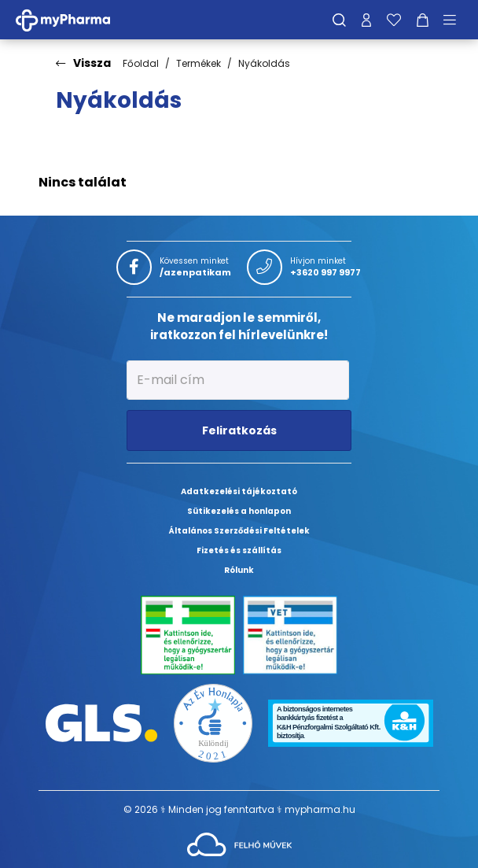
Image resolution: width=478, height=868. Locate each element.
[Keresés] (339, 20)
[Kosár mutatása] (423, 20)
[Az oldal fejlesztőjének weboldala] (239, 843)
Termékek (199, 63)
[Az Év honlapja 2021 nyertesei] (213, 722)
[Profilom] (366, 20)
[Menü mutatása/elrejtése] (455, 20)
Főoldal (141, 63)
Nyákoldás (264, 63)
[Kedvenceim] (394, 20)
